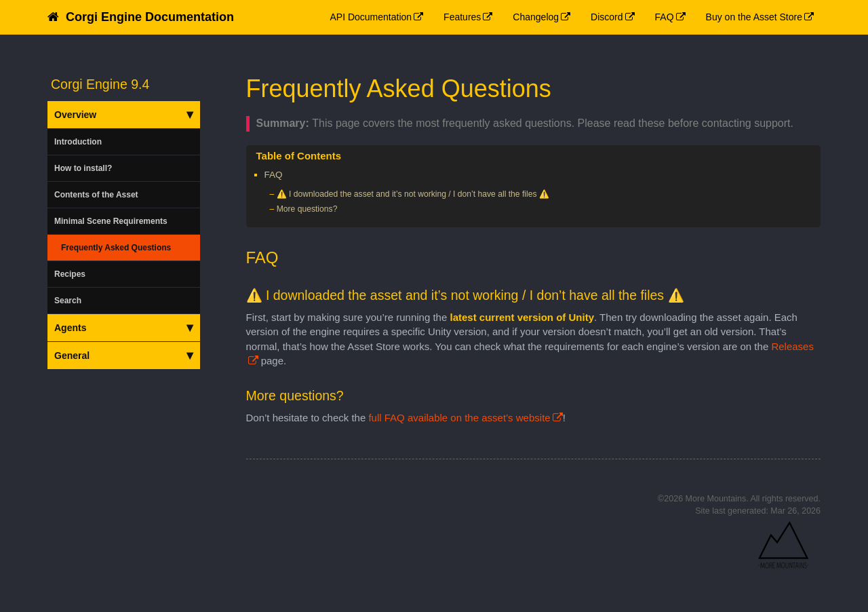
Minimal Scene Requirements (111, 221)
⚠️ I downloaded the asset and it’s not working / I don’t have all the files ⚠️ (413, 194)
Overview (124, 115)
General (124, 356)
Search (68, 301)
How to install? (83, 168)
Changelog (536, 17)
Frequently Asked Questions (116, 248)
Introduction (78, 142)
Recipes (70, 274)
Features (462, 17)
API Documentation (371, 17)
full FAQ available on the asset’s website (459, 418)
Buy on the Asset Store (754, 17)
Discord (607, 17)
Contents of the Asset (96, 195)
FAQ (665, 17)
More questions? (307, 209)
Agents (124, 328)
